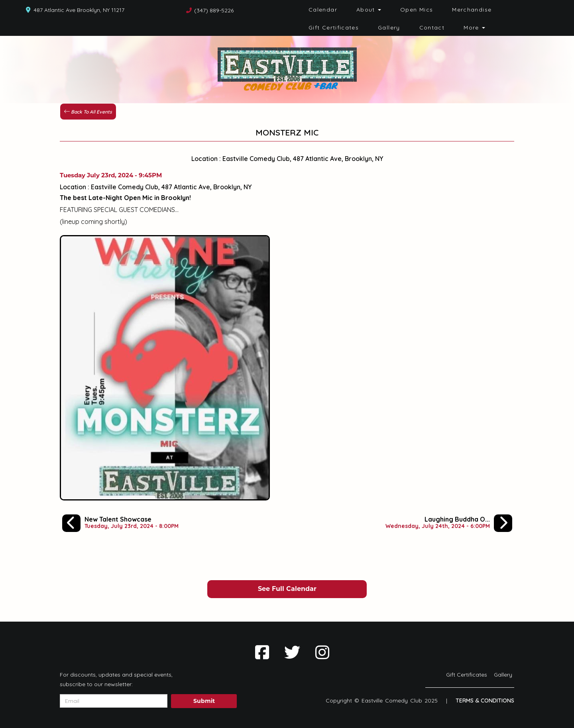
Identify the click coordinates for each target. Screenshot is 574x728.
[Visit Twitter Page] (292, 652)
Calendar (323, 10)
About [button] (369, 10)
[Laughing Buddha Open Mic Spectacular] (449, 523)
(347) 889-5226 (214, 10)
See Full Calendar (287, 589)
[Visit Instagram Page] (322, 652)
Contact (432, 27)
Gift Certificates (334, 27)
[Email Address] (114, 701)
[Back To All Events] (88, 111)
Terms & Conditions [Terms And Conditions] (485, 701)
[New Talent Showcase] (120, 523)
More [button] (474, 27)
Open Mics (417, 10)
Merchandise (472, 10)
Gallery (389, 27)
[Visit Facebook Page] (262, 652)
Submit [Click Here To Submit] (204, 701)
